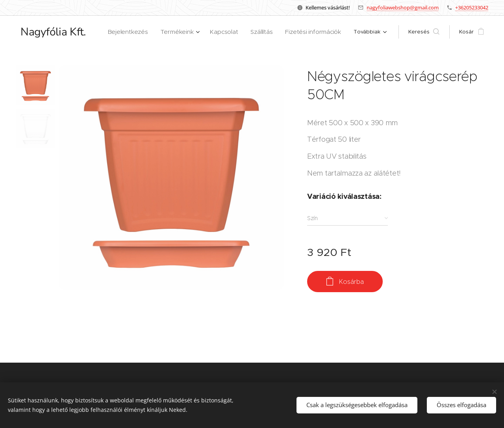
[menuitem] (143, 32)
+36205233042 (472, 7)
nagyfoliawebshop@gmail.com (403, 7)
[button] (424, 32)
